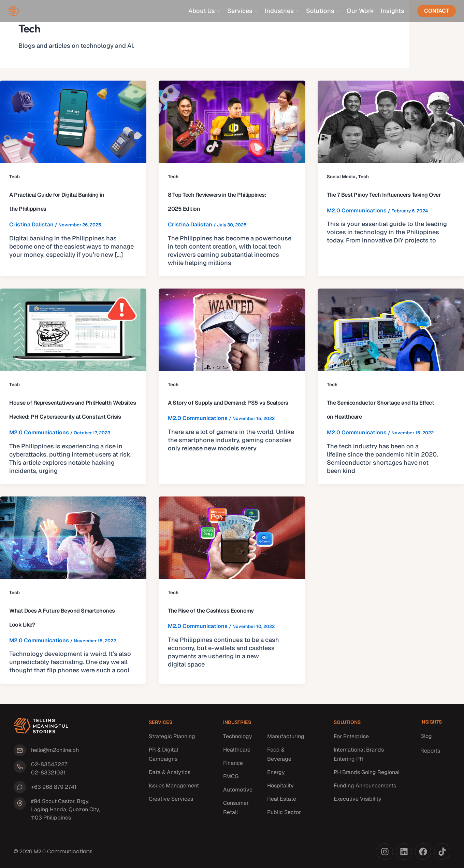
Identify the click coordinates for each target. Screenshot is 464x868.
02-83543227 (48, 766)
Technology (238, 739)
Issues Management (174, 788)
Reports (430, 753)
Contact (437, 11)
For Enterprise (351, 739)
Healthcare (237, 752)
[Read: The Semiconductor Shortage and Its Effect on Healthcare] (391, 329)
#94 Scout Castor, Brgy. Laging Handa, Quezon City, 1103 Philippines (68, 809)
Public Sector (284, 815)
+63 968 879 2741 (52, 788)
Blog (426, 739)
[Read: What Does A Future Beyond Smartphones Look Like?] (73, 537)
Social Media (342, 177)
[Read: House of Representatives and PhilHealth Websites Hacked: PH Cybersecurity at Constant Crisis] (73, 329)
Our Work (360, 11)
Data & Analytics (170, 775)
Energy (276, 775)
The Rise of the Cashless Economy (211, 611)
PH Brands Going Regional (367, 775)
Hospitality (280, 788)
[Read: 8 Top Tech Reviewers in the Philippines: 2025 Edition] (232, 121)
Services (243, 11)
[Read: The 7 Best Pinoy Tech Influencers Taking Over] (391, 121)
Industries (282, 11)
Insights (395, 11)
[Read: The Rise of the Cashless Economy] (232, 537)
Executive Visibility (358, 802)
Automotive (238, 792)
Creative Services (171, 802)
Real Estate (282, 802)
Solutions (323, 11)
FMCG (231, 779)
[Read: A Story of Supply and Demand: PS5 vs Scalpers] (232, 329)
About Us (204, 11)
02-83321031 (47, 774)
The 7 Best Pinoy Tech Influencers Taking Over (384, 195)
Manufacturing (286, 739)
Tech (14, 177)
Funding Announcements (365, 788)
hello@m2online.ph (54, 752)
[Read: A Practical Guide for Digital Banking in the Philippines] (73, 121)
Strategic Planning (172, 739)
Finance (233, 766)
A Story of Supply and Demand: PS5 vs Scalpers (228, 403)
